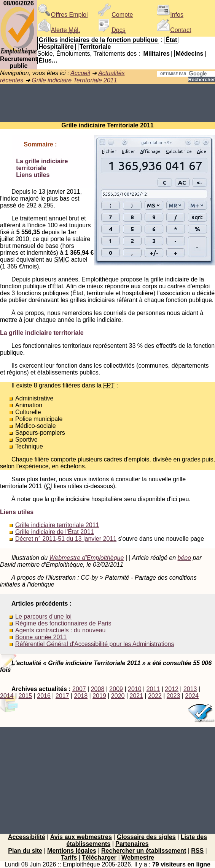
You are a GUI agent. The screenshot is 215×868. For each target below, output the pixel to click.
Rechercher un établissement (144, 851)
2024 (192, 696)
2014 (7, 696)
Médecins (190, 54)
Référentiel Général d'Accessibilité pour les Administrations (95, 644)
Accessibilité (27, 837)
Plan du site (25, 851)
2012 (172, 689)
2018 (81, 696)
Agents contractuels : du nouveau (61, 630)
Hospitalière (56, 47)
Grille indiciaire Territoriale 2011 (74, 80)
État (171, 40)
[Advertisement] (107, 103)
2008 (98, 689)
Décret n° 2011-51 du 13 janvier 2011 (66, 539)
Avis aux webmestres (81, 837)
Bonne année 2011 (41, 637)
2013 (190, 689)
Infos (170, 15)
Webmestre (138, 858)
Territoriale (95, 47)
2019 (99, 696)
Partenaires (132, 844)
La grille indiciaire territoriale (42, 165)
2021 (136, 696)
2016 (44, 696)
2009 (116, 689)
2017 (62, 696)
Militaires (157, 54)
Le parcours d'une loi (43, 616)
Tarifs (69, 858)
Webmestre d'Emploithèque (87, 558)
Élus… (48, 60)
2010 (135, 689)
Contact (174, 30)
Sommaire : (40, 144)
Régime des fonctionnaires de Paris (63, 623)
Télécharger (99, 858)
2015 (25, 696)
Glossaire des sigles (146, 837)
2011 (153, 689)
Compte (115, 15)
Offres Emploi (63, 15)
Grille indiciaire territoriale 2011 (57, 525)
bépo (184, 558)
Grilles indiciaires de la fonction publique (98, 40)
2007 (79, 689)
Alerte (59, 30)
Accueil (80, 73)
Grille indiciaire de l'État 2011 (55, 532)
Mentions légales (72, 851)
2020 (118, 696)
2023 (174, 696)
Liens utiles (33, 175)
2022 (155, 696)
